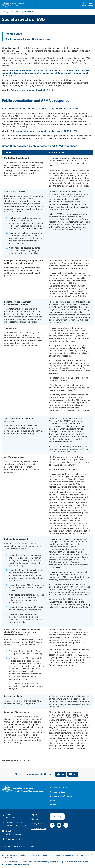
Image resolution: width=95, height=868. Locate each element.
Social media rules (38, 828)
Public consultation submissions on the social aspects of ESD (40, 131)
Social (11, 12)
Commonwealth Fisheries (61, 796)
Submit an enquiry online (17, 839)
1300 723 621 (12, 818)
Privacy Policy (37, 824)
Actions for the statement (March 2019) (30, 90)
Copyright (35, 814)
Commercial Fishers (59, 788)
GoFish (56, 817)
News (53, 800)
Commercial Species (59, 792)
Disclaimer (35, 819)
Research (54, 804)
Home (4, 12)
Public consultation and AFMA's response (28, 39)
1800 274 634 (21, 826)
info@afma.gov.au (13, 834)
